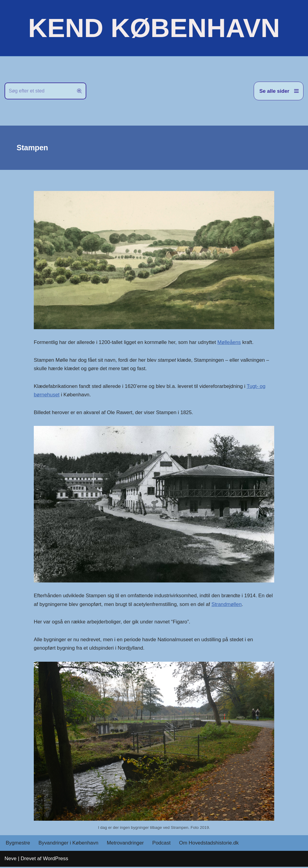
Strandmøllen (237, 605)
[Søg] (39, 91)
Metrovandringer (126, 844)
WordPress (56, 860)
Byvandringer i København (69, 844)
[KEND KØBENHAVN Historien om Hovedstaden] (154, 28)
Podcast (162, 844)
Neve (11, 860)
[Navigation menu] (279, 91)
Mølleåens (231, 342)
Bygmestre (18, 844)
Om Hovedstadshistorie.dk (210, 844)
